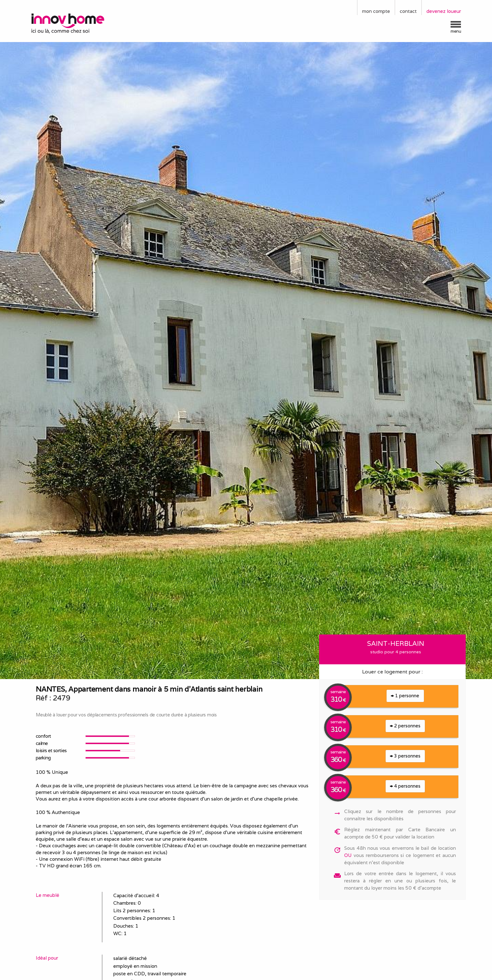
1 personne (405, 696)
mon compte (376, 11)
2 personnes (405, 726)
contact (408, 11)
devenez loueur (444, 11)
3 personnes (405, 756)
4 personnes (405, 786)
